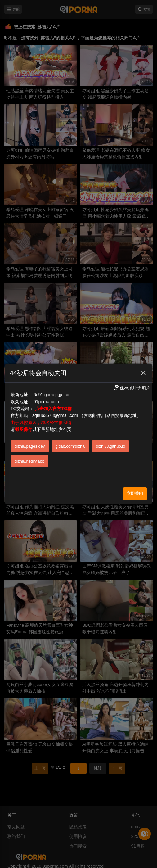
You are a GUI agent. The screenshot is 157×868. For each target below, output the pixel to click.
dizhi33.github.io (110, 446)
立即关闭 (135, 493)
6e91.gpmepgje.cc (51, 395)
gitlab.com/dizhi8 (71, 446)
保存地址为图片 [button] (131, 388)
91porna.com (46, 402)
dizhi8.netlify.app (29, 461)
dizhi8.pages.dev (30, 446)
